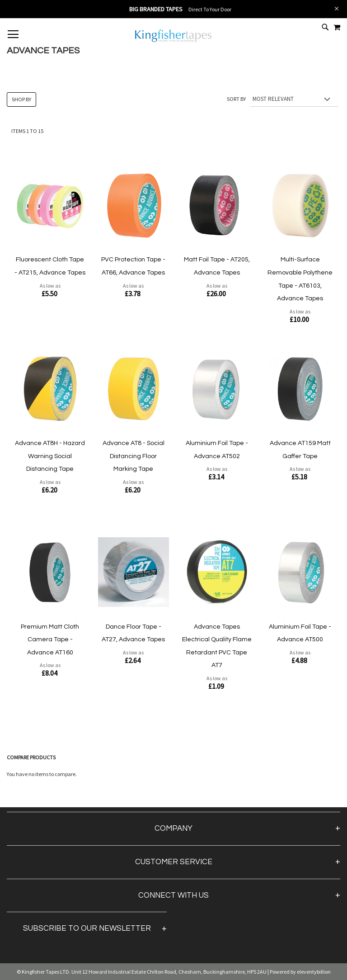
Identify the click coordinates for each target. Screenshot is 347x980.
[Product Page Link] (50, 206)
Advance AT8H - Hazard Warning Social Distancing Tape (50, 456)
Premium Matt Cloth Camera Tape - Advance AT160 (50, 640)
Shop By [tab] (21, 99)
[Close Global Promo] (336, 8)
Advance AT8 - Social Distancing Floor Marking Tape (134, 456)
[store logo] (173, 41)
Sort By (236, 99)
